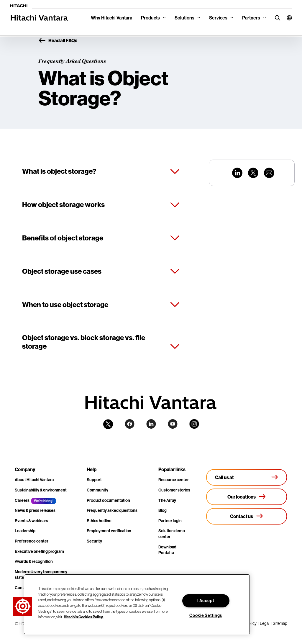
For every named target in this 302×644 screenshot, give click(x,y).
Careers (22, 500)
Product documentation (108, 500)
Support (94, 480)
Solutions (184, 18)
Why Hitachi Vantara (111, 18)
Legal (265, 623)
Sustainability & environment (41, 490)
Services (218, 18)
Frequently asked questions (112, 510)
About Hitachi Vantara (34, 480)
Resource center (174, 480)
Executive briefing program (39, 551)
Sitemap (280, 623)
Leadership (25, 531)
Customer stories (174, 490)
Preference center (32, 541)
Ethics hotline (99, 521)
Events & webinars (31, 521)
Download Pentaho (167, 550)
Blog (163, 510)
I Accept (206, 601)
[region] (137, 604)
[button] (287, 18)
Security (94, 541)
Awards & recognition (34, 561)
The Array (167, 500)
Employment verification (109, 531)
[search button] (276, 18)
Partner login (170, 521)
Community (97, 490)
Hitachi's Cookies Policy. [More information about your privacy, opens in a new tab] (84, 617)
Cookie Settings (206, 615)
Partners (251, 18)
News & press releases (35, 510)
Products (150, 18)
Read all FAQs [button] (58, 41)
